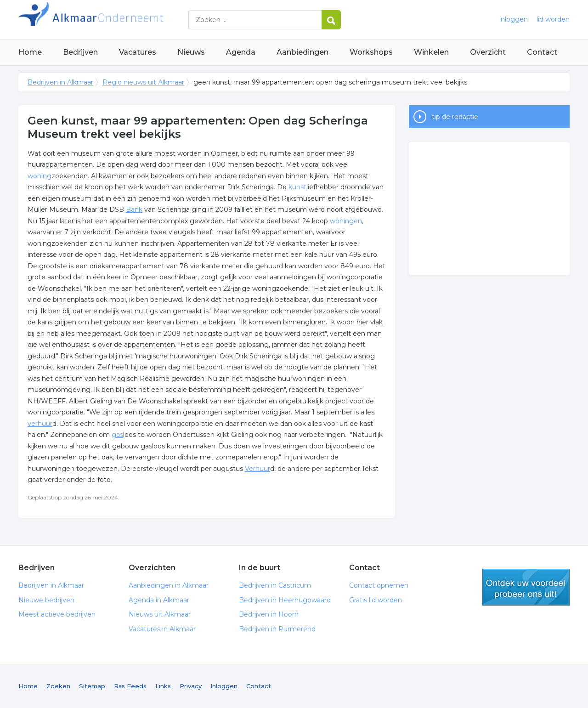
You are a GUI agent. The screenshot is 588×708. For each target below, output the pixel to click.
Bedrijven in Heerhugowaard (285, 600)
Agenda (241, 52)
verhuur (40, 424)
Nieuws (191, 52)
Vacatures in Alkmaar (162, 629)
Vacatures (138, 52)
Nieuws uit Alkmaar (160, 614)
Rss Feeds (130, 686)
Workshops (371, 52)
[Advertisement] (489, 209)
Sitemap (92, 686)
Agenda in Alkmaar (159, 600)
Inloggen (224, 686)
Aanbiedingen (302, 52)
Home (30, 52)
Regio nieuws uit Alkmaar (143, 82)
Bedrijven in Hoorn (269, 614)
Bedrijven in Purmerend (277, 629)
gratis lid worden (526, 587)
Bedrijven (80, 52)
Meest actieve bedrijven (57, 614)
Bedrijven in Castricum (275, 585)
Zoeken (58, 686)
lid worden (553, 19)
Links (163, 686)
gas (117, 435)
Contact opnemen (379, 585)
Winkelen (431, 52)
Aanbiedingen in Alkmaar (169, 585)
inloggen (514, 19)
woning (40, 176)
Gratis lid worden (376, 600)
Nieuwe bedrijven (46, 600)
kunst (297, 187)
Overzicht (488, 52)
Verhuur (257, 469)
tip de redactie (455, 117)
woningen (345, 221)
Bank (134, 210)
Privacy (191, 686)
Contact (542, 52)
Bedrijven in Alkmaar (133, 20)
